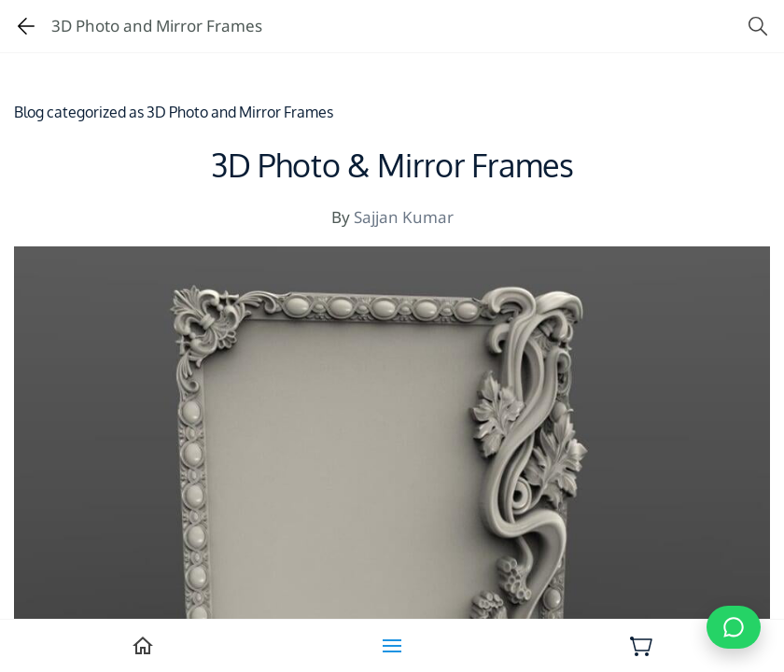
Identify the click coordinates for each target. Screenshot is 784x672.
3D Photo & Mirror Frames (392, 167)
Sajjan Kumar (404, 217)
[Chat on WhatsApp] (734, 627)
